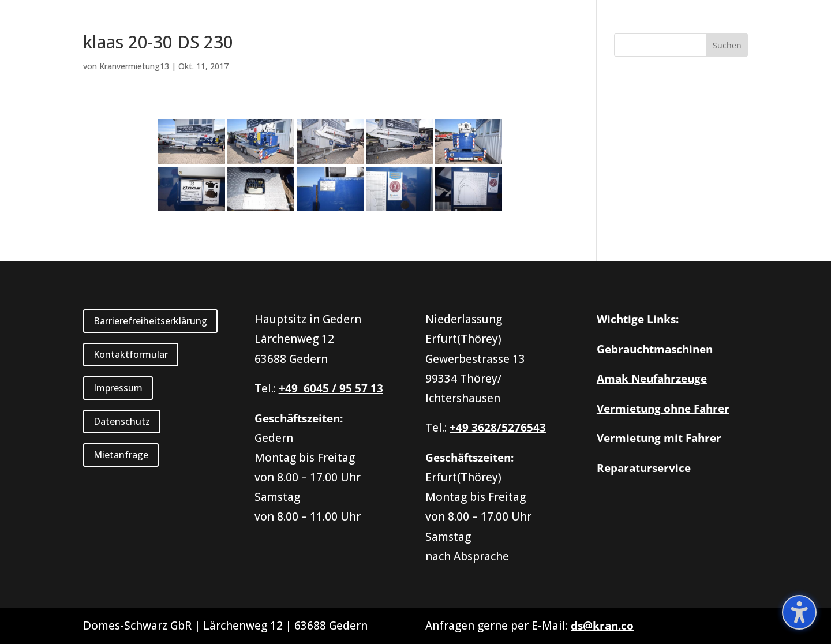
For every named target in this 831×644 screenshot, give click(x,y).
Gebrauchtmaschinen (655, 349)
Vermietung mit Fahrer (659, 438)
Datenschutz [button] (122, 421)
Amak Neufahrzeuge (652, 379)
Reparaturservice (644, 468)
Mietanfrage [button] (121, 455)
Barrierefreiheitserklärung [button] (150, 321)
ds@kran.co (602, 626)
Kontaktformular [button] (131, 354)
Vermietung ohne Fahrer (663, 409)
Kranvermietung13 (134, 66)
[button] (727, 45)
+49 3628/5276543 (498, 428)
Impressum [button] (118, 388)
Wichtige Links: (638, 319)
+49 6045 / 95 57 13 (331, 388)
